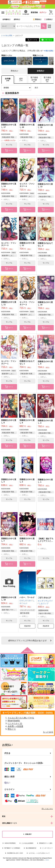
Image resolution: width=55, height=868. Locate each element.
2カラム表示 (46, 88)
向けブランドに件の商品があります (27, 641)
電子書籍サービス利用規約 (12, 848)
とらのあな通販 (7, 35)
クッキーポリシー (47, 848)
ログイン (43, 12)
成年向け (17, 19)
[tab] (21, 80)
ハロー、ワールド (27, 597)
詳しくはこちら (47, 809)
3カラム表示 (41, 88)
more (47, 860)
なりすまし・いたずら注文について (39, 853)
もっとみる (48, 732)
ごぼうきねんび (44, 598)
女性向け (48, 19)
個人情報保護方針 (31, 848)
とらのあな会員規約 (27, 843)
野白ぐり (12, 729)
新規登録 (34, 12)
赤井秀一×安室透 (15, 726)
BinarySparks (14, 721)
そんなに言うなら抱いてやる (21, 718)
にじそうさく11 (15, 723)
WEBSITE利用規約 (10, 843)
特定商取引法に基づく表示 (15, 853)
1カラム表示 (51, 88)
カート (9, 150)
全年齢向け (6, 19)
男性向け (37, 19)
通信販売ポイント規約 (46, 843)
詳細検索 (49, 26)
